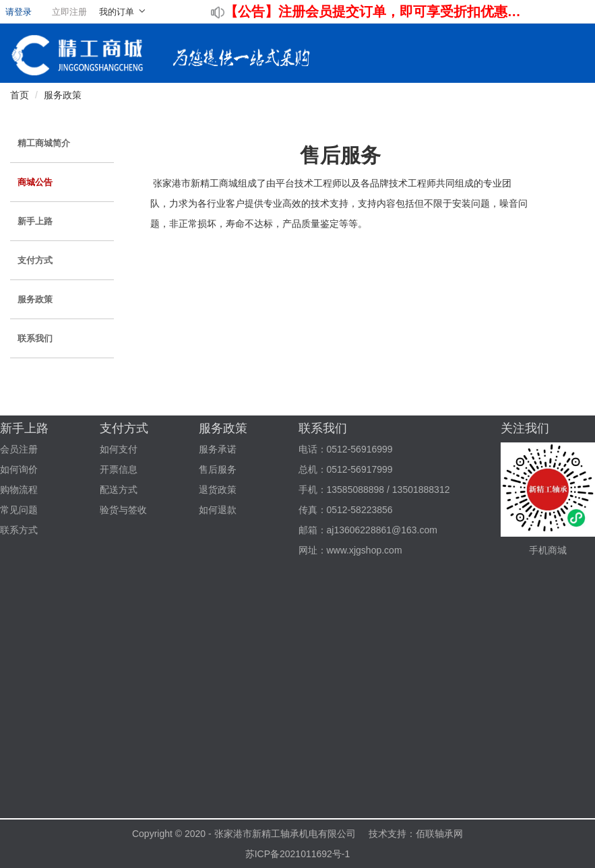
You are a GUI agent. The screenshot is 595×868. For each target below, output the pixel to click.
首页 (20, 95)
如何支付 (119, 449)
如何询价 (19, 469)
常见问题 (19, 510)
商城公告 (35, 182)
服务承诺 (218, 449)
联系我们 (35, 338)
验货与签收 (123, 510)
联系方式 (19, 530)
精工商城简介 (44, 143)
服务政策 (63, 95)
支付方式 (35, 260)
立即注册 (69, 12)
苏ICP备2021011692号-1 (298, 854)
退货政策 (218, 490)
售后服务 (218, 469)
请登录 (19, 12)
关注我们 (525, 428)
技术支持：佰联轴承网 (416, 834)
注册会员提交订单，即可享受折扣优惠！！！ (402, 11)
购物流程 (19, 490)
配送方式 (119, 490)
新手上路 (35, 221)
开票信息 (119, 469)
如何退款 (218, 510)
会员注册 (19, 449)
